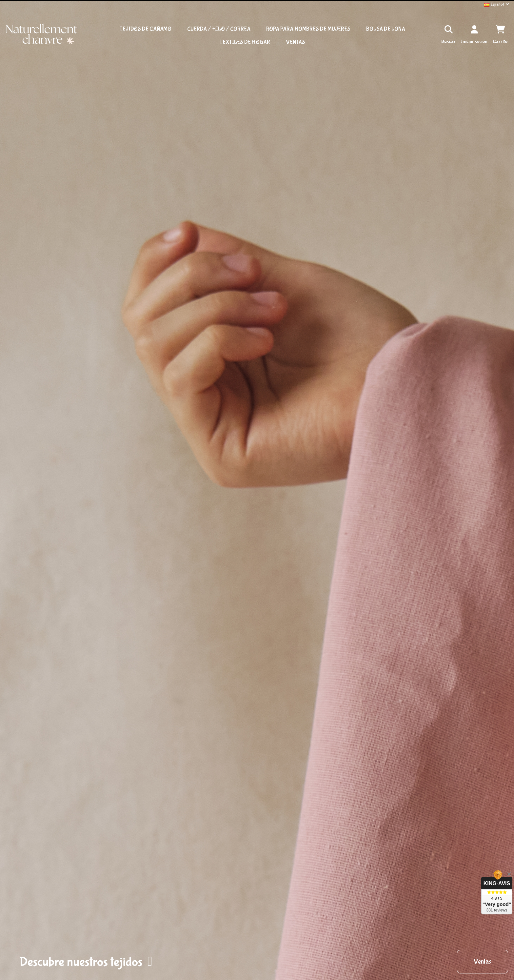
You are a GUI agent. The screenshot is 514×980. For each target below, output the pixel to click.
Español (497, 4)
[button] (86, 962)
